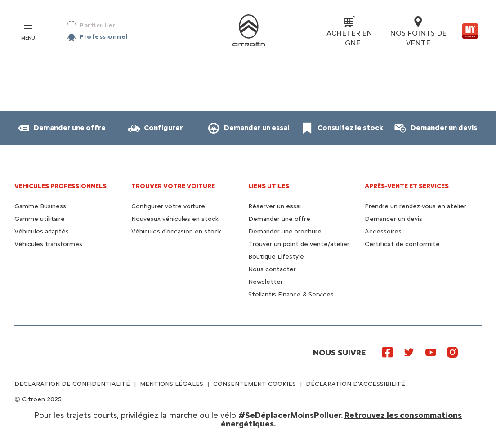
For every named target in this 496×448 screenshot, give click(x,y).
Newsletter (266, 282)
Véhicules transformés (48, 244)
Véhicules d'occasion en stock (176, 231)
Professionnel (104, 37)
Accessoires (383, 231)
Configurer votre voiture (168, 206)
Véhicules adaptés (42, 231)
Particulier (98, 25)
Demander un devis (393, 219)
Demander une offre (279, 219)
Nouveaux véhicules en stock (175, 219)
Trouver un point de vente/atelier (299, 244)
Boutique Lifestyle (276, 257)
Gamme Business (40, 206)
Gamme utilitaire (40, 219)
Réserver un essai (275, 206)
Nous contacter (272, 269)
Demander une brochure (285, 231)
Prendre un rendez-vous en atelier (416, 206)
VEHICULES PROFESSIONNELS (60, 186)
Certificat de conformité (402, 244)
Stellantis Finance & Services (291, 294)
